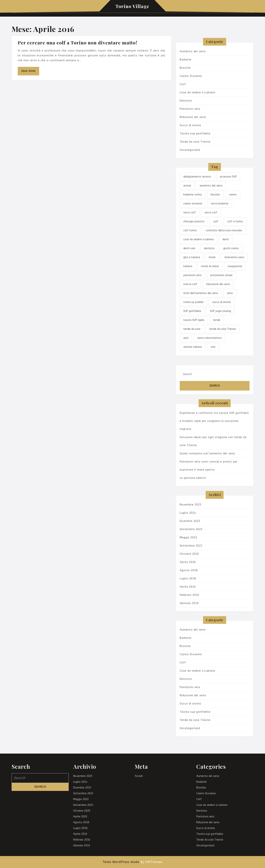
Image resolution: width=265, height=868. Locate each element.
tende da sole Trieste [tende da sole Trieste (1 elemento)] (223, 329)
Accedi (139, 776)
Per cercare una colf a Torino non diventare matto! (77, 42)
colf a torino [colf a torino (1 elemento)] (235, 221)
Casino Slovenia (191, 76)
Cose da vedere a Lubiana (197, 92)
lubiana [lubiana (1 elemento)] (188, 266)
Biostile (185, 68)
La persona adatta (193, 478)
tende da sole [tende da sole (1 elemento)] (192, 329)
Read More (30, 72)
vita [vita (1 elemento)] (213, 347)
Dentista (186, 101)
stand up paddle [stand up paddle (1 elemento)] (193, 302)
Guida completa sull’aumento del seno (207, 454)
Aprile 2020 (188, 562)
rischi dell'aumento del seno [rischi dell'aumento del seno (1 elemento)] (201, 293)
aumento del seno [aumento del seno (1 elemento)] (211, 186)
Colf (183, 84)
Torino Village (132, 6)
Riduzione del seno (193, 117)
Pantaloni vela (190, 109)
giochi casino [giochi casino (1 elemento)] (231, 248)
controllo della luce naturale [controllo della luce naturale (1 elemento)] (224, 230)
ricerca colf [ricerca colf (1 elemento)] (190, 284)
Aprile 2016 (188, 587)
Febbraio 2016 (189, 595)
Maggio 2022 (188, 538)
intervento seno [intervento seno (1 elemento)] (234, 257)
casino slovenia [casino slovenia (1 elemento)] (193, 204)
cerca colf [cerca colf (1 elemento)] (190, 213)
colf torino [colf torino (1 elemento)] (190, 230)
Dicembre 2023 (190, 521)
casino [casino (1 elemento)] (233, 195)
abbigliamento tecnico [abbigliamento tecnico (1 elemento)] (197, 177)
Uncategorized (190, 150)
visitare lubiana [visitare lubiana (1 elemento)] (193, 347)
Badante (186, 60)
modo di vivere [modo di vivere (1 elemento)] (210, 266)
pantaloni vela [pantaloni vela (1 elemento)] (192, 275)
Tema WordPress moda (121, 862)
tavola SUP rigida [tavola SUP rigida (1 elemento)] (194, 320)
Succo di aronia (190, 125)
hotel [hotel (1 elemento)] (212, 257)
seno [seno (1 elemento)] (230, 293)
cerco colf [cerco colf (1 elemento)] (211, 213)
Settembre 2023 (191, 529)
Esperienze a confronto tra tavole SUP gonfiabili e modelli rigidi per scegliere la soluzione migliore (214, 421)
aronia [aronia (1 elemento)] (187, 186)
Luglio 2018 (188, 579)
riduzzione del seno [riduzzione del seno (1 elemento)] (218, 284)
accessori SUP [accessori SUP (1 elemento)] (228, 177)
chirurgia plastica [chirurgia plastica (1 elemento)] (194, 221)
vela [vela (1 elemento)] (186, 338)
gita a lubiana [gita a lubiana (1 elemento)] (192, 257)
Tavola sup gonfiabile (195, 134)
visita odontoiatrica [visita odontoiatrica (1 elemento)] (209, 338)
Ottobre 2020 (189, 554)
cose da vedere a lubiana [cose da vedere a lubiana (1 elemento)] (198, 239)
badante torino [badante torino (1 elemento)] (193, 195)
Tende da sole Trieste (195, 142)
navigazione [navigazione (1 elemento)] (235, 266)
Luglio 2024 (188, 513)
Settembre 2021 (191, 546)
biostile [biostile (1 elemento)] (215, 195)
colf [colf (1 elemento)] (216, 221)
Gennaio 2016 (189, 603)
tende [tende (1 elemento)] (217, 320)
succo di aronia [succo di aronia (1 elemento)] (222, 302)
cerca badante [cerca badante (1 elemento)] (220, 204)
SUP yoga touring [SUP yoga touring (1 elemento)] (220, 311)
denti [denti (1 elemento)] (226, 239)
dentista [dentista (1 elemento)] (209, 248)
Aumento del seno (193, 51)
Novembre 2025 (191, 505)
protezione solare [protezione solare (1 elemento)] (221, 275)
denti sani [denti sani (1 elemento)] (189, 248)
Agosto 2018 (189, 570)
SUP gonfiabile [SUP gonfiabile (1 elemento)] (192, 311)
